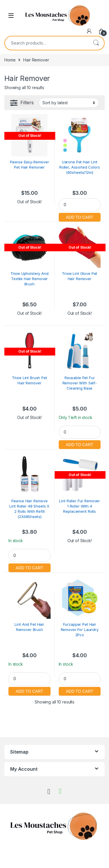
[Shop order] (69, 103)
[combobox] (46, 43)
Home (10, 60)
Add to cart (80, 216)
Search (96, 43)
